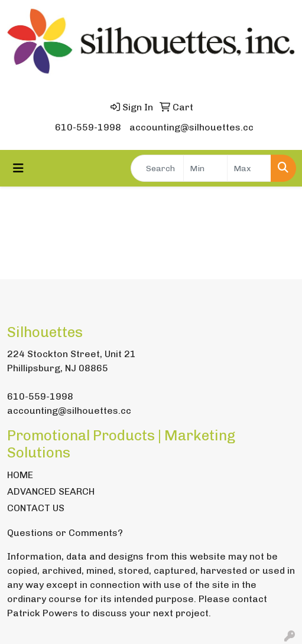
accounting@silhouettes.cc (191, 127)
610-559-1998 (88, 127)
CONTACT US (36, 508)
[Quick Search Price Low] (205, 168)
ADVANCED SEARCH (51, 491)
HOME (20, 475)
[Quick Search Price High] (249, 168)
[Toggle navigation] (18, 168)
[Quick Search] (157, 168)
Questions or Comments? (65, 533)
